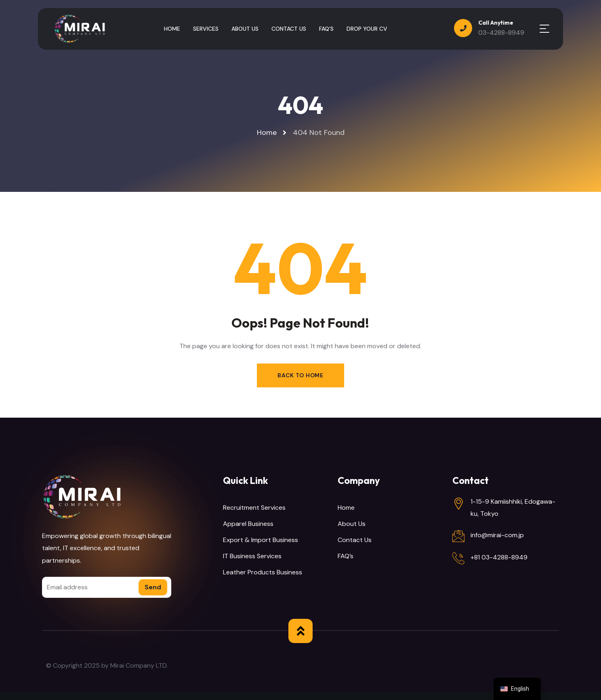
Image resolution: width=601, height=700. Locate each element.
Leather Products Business (263, 572)
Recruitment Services (254, 508)
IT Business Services (252, 556)
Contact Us (355, 540)
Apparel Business (248, 524)
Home (346, 508)
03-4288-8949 (501, 33)
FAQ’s (346, 556)
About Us (352, 524)
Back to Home (300, 375)
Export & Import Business (261, 540)
